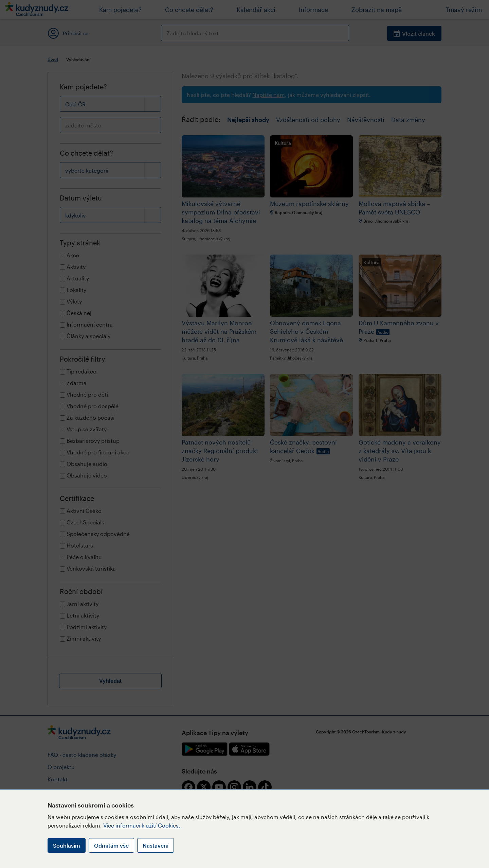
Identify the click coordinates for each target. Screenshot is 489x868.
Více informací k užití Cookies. (142, 825)
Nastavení (156, 845)
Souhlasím (67, 845)
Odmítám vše (111, 845)
